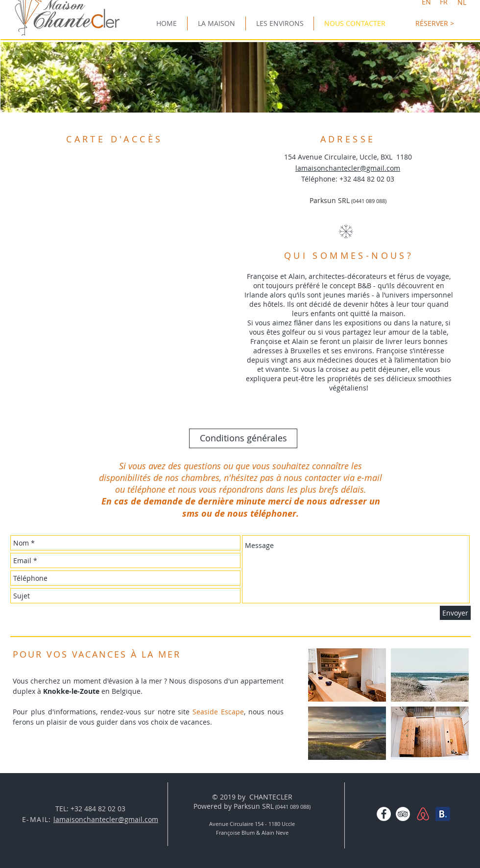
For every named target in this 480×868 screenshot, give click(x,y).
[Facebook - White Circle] (384, 814)
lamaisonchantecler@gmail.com (348, 168)
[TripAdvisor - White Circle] (403, 814)
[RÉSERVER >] (435, 23)
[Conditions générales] (243, 438)
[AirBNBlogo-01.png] (423, 814)
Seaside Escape (218, 712)
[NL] (462, 2)
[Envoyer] (455, 613)
